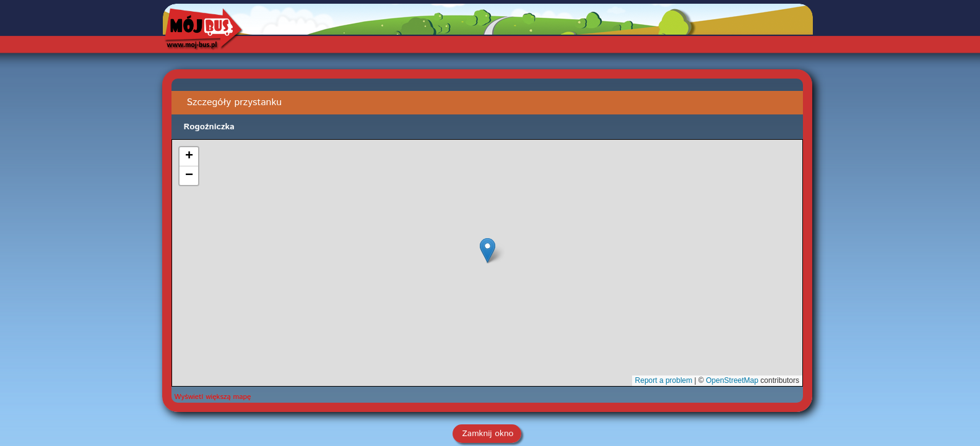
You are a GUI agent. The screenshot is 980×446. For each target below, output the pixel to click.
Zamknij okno (488, 434)
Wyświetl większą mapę (213, 397)
